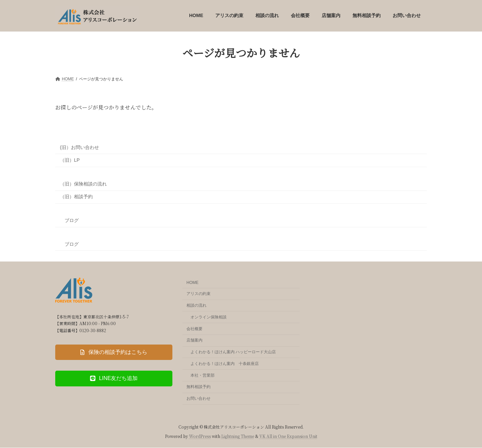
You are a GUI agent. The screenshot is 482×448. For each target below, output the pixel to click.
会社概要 (194, 329)
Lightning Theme (238, 436)
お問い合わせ (198, 399)
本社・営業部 (203, 375)
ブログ (69, 220)
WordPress (200, 436)
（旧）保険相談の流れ (83, 184)
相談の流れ (196, 305)
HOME (192, 283)
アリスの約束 (198, 294)
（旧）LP (70, 160)
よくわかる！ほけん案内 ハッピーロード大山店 (233, 352)
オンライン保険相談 (209, 317)
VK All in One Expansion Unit (288, 436)
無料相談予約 (198, 387)
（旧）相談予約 (76, 197)
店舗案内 (194, 341)
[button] (114, 353)
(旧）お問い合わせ (79, 147)
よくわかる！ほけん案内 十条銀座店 (225, 364)
